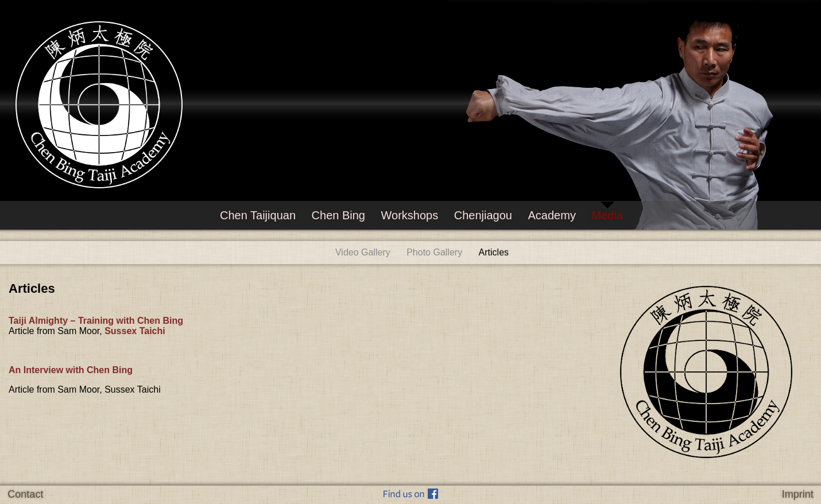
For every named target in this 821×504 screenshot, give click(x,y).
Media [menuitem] (607, 215)
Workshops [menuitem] (410, 215)
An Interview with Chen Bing (73, 370)
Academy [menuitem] (552, 215)
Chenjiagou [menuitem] (483, 215)
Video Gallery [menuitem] (363, 252)
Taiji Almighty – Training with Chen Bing (97, 321)
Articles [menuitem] (494, 252)
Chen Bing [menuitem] (338, 215)
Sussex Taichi (135, 331)
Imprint (798, 494)
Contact (25, 494)
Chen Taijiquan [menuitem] (258, 215)
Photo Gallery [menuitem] (434, 252)
